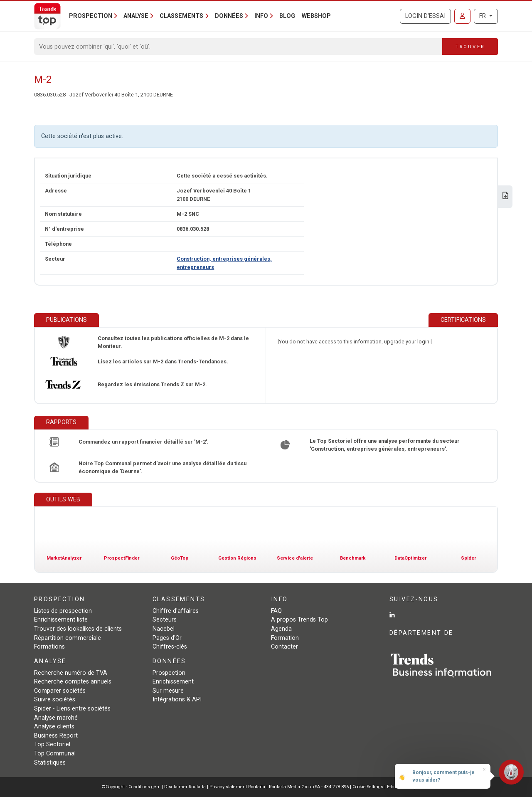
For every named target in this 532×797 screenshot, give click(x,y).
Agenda (281, 629)
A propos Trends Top (299, 620)
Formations (49, 647)
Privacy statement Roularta (237, 787)
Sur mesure (168, 691)
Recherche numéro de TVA (71, 673)
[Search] (238, 47)
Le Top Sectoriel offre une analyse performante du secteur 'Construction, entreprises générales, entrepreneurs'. (385, 445)
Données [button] (229, 16)
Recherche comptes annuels (73, 682)
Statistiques (50, 763)
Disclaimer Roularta (185, 787)
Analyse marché (56, 718)
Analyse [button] (136, 16)
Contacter (284, 647)
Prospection (169, 673)
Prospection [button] (91, 16)
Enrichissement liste (61, 620)
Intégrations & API (177, 700)
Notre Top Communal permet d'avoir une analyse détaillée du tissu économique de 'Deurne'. (163, 467)
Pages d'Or (167, 638)
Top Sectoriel (52, 744)
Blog (287, 16)
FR (483, 16)
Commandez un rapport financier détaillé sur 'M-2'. (144, 442)
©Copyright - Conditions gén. (131, 787)
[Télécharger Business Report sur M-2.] (505, 196)
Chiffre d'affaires (176, 611)
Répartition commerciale (68, 638)
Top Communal (55, 754)
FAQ (276, 611)
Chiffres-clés (170, 647)
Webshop (316, 16)
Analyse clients (54, 727)
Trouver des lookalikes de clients (78, 629)
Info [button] (261, 16)
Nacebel (164, 629)
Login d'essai (425, 16)
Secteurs (165, 620)
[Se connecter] (462, 16)
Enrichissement (173, 682)
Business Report (56, 736)
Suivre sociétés (55, 700)
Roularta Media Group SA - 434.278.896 (309, 787)
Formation (285, 638)
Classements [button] (181, 16)
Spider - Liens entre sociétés (72, 709)
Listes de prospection (63, 611)
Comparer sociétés (60, 691)
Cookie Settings (368, 787)
